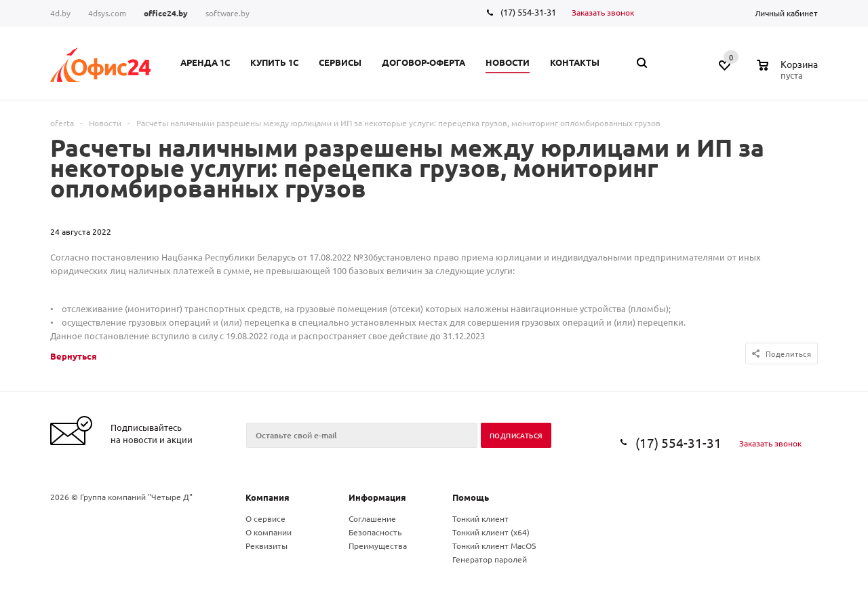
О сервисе (265, 518)
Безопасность (375, 532)
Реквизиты (267, 546)
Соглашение (372, 518)
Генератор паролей (490, 559)
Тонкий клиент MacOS (494, 546)
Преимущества (378, 546)
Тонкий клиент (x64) (491, 532)
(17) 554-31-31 (528, 12)
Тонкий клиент (480, 518)
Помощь (471, 497)
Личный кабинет (786, 13)
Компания (268, 497)
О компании (269, 532)
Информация (377, 497)
